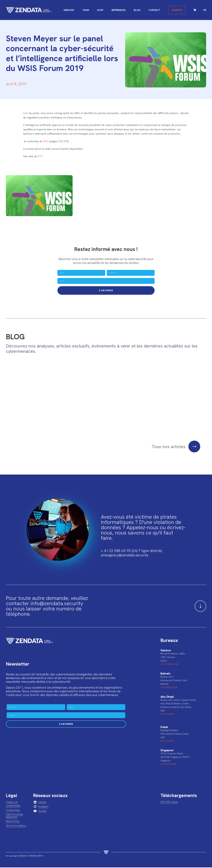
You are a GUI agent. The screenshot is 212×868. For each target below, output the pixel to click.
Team (86, 10)
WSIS (46, 141)
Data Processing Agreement (14, 816)
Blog (137, 10)
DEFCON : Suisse (169, 802)
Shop (100, 10)
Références (119, 10)
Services (69, 10)
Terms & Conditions (16, 826)
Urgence (177, 10)
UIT (41, 156)
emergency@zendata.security (125, 556)
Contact (154, 10)
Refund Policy (13, 822)
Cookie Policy (13, 811)
